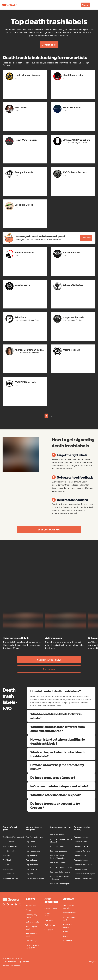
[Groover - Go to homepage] (14, 899)
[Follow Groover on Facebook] (8, 905)
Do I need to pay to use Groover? (61, 777)
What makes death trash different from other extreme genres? (61, 729)
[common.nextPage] (57, 416)
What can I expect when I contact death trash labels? (61, 754)
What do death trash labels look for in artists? (61, 716)
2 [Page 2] (51, 416)
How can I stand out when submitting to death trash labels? (61, 741)
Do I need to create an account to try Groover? (61, 805)
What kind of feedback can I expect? (61, 795)
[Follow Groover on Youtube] (12, 905)
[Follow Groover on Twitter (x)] (20, 905)
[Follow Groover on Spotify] (16, 905)
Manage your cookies (11, 965)
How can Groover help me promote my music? (61, 767)
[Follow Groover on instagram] (4, 905)
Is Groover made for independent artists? (61, 786)
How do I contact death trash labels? (62, 691)
